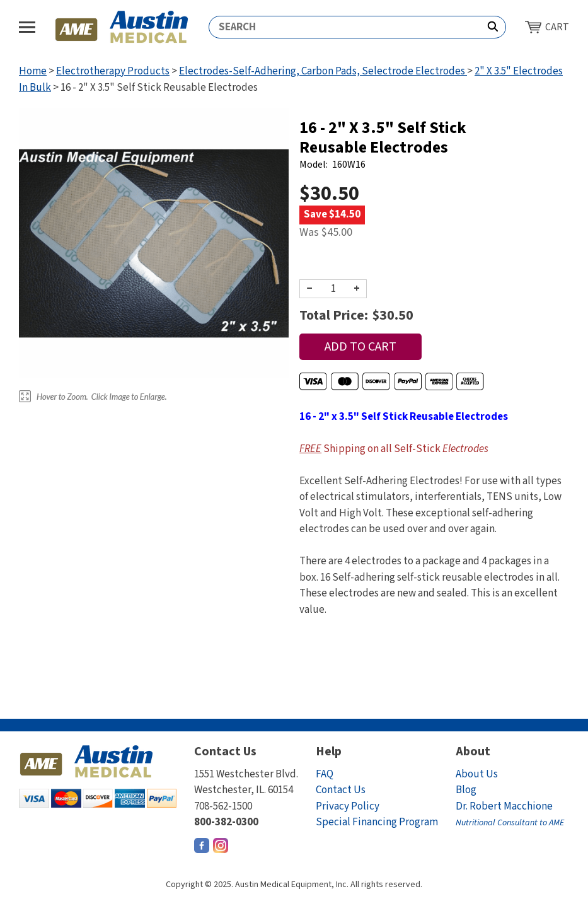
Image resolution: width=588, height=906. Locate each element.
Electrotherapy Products (113, 71)
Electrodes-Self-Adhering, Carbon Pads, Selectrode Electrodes (323, 71)
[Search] (345, 27)
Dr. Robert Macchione (510, 814)
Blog (466, 790)
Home (33, 71)
